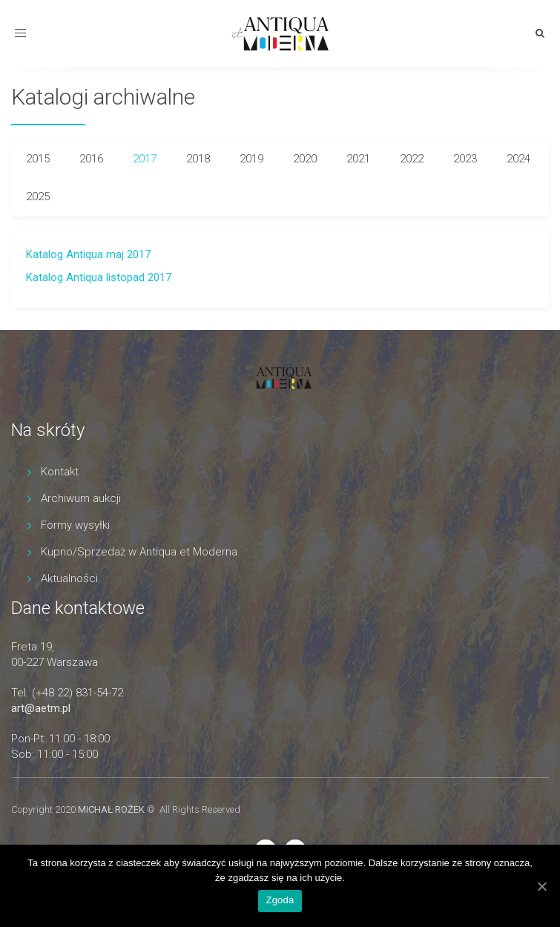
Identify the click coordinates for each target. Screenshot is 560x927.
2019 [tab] (251, 159)
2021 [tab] (358, 159)
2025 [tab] (38, 197)
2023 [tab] (465, 159)
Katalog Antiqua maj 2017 (88, 254)
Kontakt (60, 472)
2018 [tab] (198, 159)
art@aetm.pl (41, 708)
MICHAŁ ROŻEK (111, 809)
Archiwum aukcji (81, 498)
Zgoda (280, 900)
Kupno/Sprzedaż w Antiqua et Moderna (139, 552)
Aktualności (69, 578)
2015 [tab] (38, 159)
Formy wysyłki (75, 525)
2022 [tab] (412, 159)
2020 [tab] (305, 159)
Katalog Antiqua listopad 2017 (99, 277)
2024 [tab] (518, 159)
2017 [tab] (145, 159)
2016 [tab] (91, 159)
